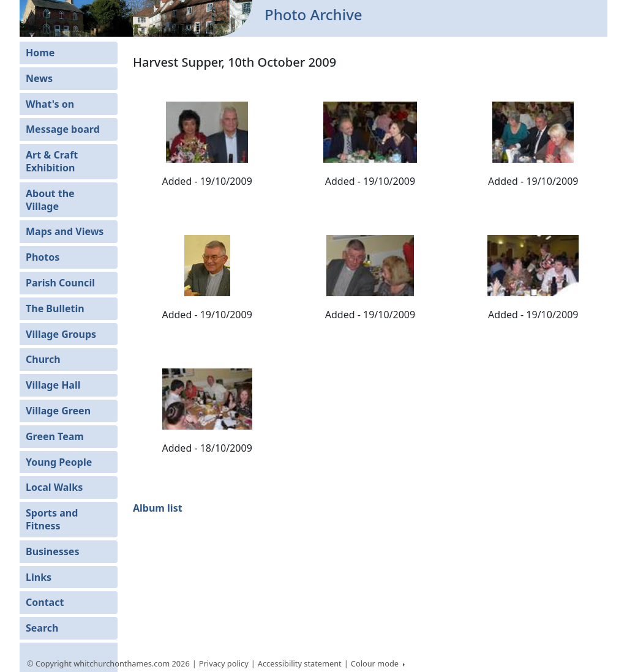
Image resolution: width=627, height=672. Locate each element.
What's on (50, 104)
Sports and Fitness (52, 519)
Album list (158, 508)
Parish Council (60, 283)
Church (43, 359)
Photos (43, 257)
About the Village (50, 200)
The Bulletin (55, 308)
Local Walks (54, 487)
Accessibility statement (300, 663)
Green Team (55, 436)
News (39, 78)
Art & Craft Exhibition (52, 161)
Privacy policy (224, 663)
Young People (59, 462)
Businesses (52, 551)
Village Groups (61, 334)
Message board (63, 129)
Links (39, 577)
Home (40, 53)
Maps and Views (65, 231)
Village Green (58, 411)
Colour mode (376, 663)
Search (42, 628)
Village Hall (53, 385)
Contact (45, 602)
